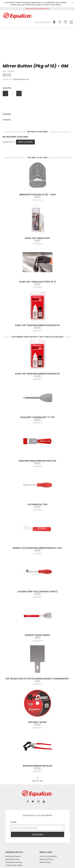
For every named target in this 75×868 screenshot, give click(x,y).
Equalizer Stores (12, 859)
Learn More (56, 5)
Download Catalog (14, 862)
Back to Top (37, 779)
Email (14, 822)
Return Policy (45, 862)
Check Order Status (14, 865)
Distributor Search (13, 856)
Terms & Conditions (48, 856)
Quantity (7, 88)
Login (37, 22)
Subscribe (38, 834)
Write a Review (25, 142)
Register (46, 22)
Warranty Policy (46, 859)
